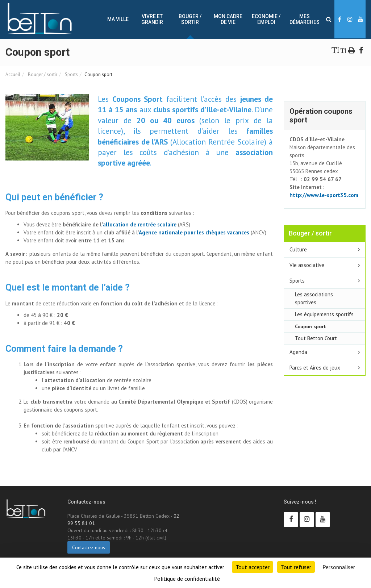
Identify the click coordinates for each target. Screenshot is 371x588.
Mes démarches (305, 19)
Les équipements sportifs (324, 314)
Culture (298, 249)
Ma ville (118, 19)
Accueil (13, 74)
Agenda (298, 352)
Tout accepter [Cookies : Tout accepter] (253, 567)
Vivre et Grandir (152, 19)
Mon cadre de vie (228, 19)
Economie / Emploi (266, 19)
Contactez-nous (89, 547)
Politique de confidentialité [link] (187, 579)
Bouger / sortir (190, 19)
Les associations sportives (314, 298)
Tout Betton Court (316, 338)
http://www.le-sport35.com (324, 195)
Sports (71, 74)
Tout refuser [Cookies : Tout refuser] (296, 567)
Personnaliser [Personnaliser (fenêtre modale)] (339, 567)
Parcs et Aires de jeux (315, 368)
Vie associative (307, 265)
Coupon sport (310, 326)
